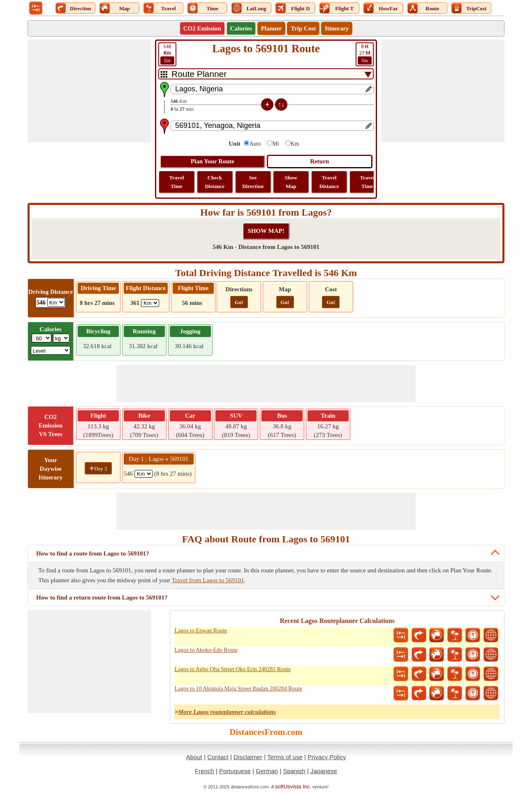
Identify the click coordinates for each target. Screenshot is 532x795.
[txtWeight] (42, 338)
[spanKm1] (143, 474)
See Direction (253, 182)
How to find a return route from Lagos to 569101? (102, 597)
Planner (272, 28)
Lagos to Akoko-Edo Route (206, 650)
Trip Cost (303, 28)
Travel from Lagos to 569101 (208, 580)
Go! (239, 302)
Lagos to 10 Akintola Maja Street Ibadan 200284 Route (238, 689)
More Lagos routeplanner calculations (227, 712)
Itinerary (337, 28)
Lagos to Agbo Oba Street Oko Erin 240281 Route (232, 669)
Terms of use (285, 757)
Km (295, 144)
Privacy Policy (327, 757)
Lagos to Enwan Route (201, 631)
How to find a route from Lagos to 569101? (93, 553)
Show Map (291, 182)
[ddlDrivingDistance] (56, 302)
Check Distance (215, 182)
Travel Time (177, 182)
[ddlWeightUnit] (61, 338)
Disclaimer (248, 757)
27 (365, 54)
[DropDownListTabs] (266, 74)
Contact (218, 757)
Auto (255, 144)
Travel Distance (329, 182)
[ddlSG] (51, 350)
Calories (241, 28)
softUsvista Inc (293, 787)
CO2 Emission (202, 28)
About (194, 757)
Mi (275, 144)
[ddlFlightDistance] (150, 303)
